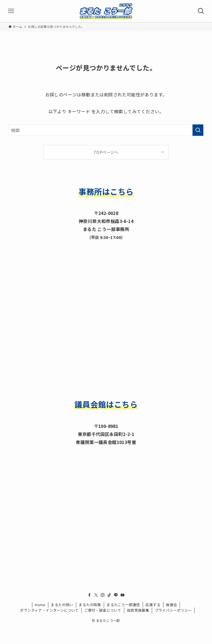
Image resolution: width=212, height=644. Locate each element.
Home (40, 605)
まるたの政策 (90, 605)
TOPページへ (106, 152)
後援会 (171, 605)
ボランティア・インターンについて (49, 610)
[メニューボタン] (11, 11)
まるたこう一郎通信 (123, 605)
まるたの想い (62, 605)
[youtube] (123, 595)
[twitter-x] (96, 595)
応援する (153, 605)
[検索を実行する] (198, 130)
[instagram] (103, 595)
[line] (116, 595)
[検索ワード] (106, 130)
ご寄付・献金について (103, 610)
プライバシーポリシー (173, 610)
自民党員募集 (138, 610)
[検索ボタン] (201, 11)
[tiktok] (109, 595)
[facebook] (89, 595)
